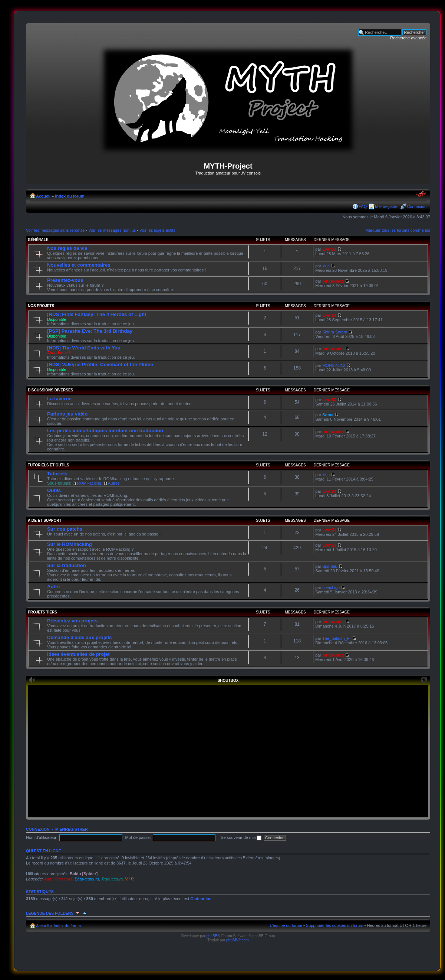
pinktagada (333, 281)
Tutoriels (57, 474)
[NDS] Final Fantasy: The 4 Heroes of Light (97, 314)
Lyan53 (329, 249)
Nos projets (41, 306)
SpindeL (330, 566)
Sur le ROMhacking (70, 544)
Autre (53, 587)
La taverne (59, 399)
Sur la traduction (67, 565)
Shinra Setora (335, 332)
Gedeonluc (201, 899)
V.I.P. (130, 879)
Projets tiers (42, 612)
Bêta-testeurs (87, 879)
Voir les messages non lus (112, 230)
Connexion (417, 206)
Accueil (43, 196)
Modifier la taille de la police (421, 195)
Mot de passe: (138, 837)
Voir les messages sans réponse (55, 230)
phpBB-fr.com (238, 940)
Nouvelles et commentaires (79, 265)
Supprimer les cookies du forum (335, 925)
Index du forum (70, 196)
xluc (326, 266)
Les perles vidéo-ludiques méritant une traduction (105, 431)
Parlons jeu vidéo (67, 414)
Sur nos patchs (65, 529)
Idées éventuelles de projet (78, 654)
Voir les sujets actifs (157, 230)
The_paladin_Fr (337, 638)
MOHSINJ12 (334, 365)
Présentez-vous (65, 280)
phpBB (212, 936)
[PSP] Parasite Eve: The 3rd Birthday (90, 331)
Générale (38, 240)
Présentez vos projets (72, 621)
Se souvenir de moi (241, 837)
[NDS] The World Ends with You (84, 348)
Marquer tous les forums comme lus (398, 230)
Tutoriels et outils (48, 465)
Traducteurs (112, 879)
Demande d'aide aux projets (80, 637)
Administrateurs (58, 879)
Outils (54, 490)
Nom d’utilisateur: (42, 837)
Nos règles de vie (67, 248)
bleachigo (331, 587)
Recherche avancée (408, 38)
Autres (114, 483)
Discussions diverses (50, 390)
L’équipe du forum (286, 925)
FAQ (363, 206)
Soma (328, 415)
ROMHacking (89, 483)
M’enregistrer (387, 206)
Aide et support (45, 520)
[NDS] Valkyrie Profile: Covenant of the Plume (100, 364)
